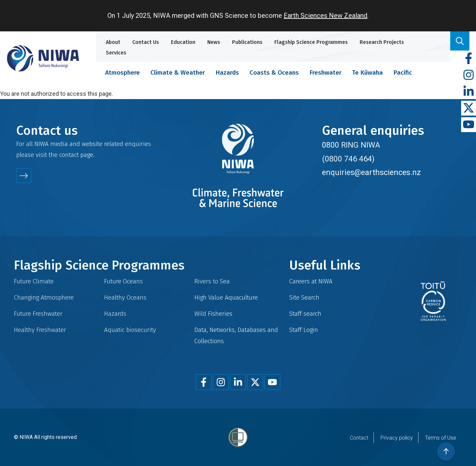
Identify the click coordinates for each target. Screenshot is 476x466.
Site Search (304, 297)
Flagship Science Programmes (311, 42)
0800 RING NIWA (351, 145)
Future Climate (34, 281)
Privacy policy (397, 438)
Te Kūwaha (367, 72)
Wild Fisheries (213, 314)
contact (69, 155)
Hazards (227, 72)
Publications (247, 42)
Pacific (403, 72)
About (113, 42)
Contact (359, 438)
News (214, 42)
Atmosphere (122, 72)
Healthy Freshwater (40, 330)
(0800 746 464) (348, 159)
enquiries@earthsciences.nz (371, 172)
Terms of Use (441, 438)
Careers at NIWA (311, 281)
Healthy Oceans (125, 297)
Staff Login (304, 330)
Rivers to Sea (212, 281)
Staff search (305, 314)
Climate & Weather (178, 72)
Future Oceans (123, 281)
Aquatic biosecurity (130, 330)
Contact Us (146, 42)
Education (183, 42)
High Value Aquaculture (226, 297)
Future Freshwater (38, 314)
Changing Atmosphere (44, 297)
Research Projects (382, 42)
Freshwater (325, 72)
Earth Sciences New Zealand (325, 16)
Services (116, 53)
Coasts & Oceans (274, 72)
